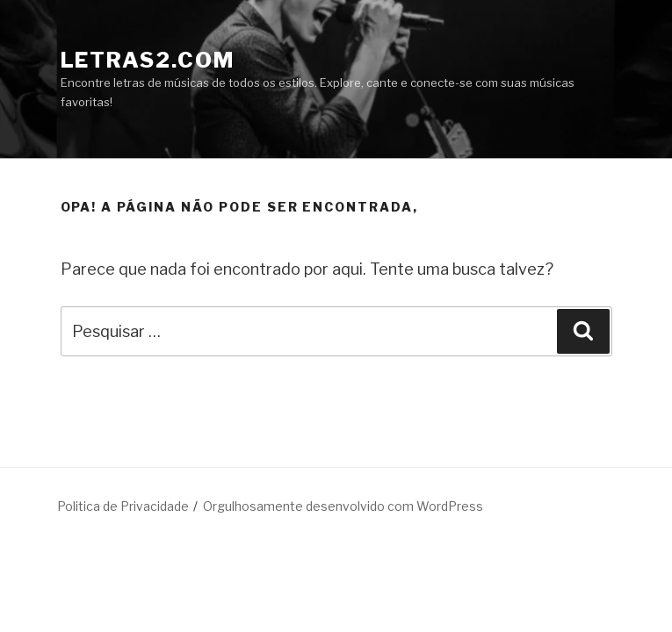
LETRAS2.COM (148, 60)
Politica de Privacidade (123, 506)
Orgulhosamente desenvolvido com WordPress (343, 506)
